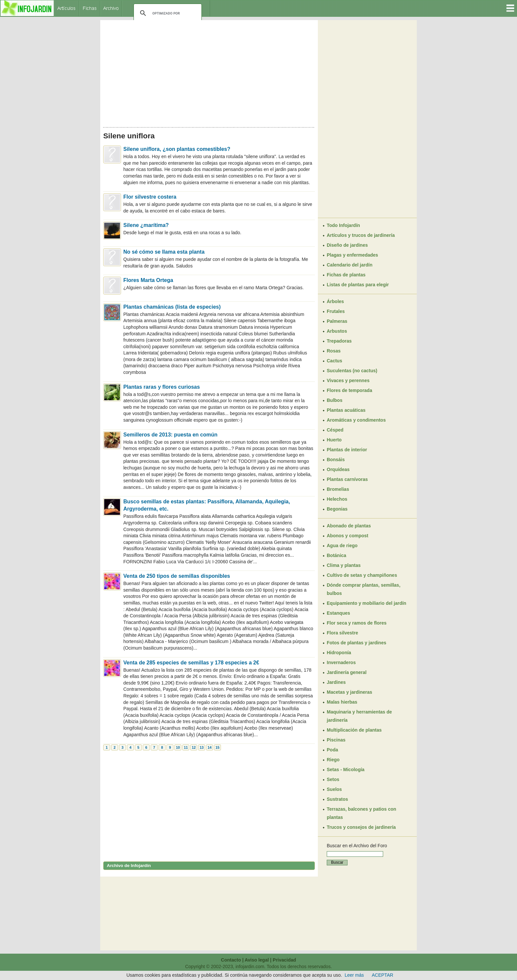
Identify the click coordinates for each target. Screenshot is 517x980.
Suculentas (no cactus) (352, 371)
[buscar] (167, 13)
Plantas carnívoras (347, 479)
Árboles (335, 301)
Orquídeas (338, 469)
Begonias (337, 509)
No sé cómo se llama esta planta (164, 252)
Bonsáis (336, 460)
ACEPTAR (383, 975)
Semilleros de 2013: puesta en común (170, 435)
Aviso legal (257, 960)
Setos (333, 779)
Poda (332, 750)
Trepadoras (339, 341)
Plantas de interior (347, 450)
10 (178, 747)
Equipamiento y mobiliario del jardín (366, 603)
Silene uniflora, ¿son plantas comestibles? (177, 149)
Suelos (334, 789)
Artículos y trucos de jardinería (361, 235)
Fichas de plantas (346, 275)
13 (201, 747)
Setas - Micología (346, 770)
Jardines (336, 682)
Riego (333, 760)
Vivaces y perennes (348, 380)
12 (194, 747)
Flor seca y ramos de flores (357, 623)
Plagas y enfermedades (352, 255)
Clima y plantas (344, 565)
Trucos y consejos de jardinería (361, 827)
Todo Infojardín (343, 225)
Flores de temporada (350, 390)
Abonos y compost (348, 536)
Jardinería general (347, 672)
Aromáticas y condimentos (356, 420)
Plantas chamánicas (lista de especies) (172, 307)
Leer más (354, 975)
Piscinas (336, 740)
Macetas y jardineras (350, 692)
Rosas (334, 351)
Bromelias (338, 489)
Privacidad (284, 960)
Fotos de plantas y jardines (357, 643)
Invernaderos (341, 662)
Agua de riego (342, 546)
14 (209, 747)
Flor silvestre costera (150, 197)
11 (186, 747)
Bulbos (335, 400)
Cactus (335, 361)
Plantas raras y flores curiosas (162, 387)
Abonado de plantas (349, 526)
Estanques (338, 613)
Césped (335, 430)
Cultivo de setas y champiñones (362, 575)
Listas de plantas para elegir (358, 285)
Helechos (337, 499)
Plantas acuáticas (346, 410)
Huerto (334, 440)
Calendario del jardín (350, 265)
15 (217, 747)
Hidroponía (339, 653)
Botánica (336, 555)
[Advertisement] (209, 72)
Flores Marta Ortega (148, 280)
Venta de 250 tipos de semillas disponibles (177, 576)
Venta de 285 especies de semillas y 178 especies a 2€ (191, 663)
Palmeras (337, 321)
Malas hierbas (342, 702)
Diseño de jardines (347, 245)
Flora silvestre (342, 633)
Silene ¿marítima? (146, 225)
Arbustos (337, 331)
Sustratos (337, 799)
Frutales (336, 311)
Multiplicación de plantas (354, 730)
